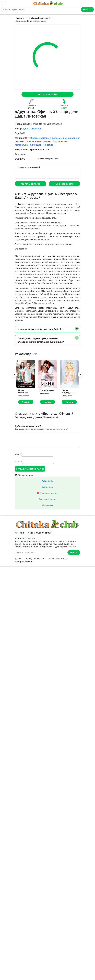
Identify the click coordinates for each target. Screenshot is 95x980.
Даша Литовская (32, 129)
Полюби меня (47, 390)
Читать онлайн (47, 94)
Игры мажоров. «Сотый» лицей (23, 391)
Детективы (47, 505)
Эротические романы (39, 141)
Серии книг (47, 487)
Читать (26, 402)
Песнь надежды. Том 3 (69, 391)
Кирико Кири (67, 396)
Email (18, 461)
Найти (87, 9)
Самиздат (36, 145)
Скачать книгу (64, 184)
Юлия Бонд (45, 394)
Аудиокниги (47, 481)
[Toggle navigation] (4, 4)
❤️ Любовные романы (37, 138)
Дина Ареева (23, 396)
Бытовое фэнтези (47, 499)
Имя (18, 454)
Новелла (48, 145)
